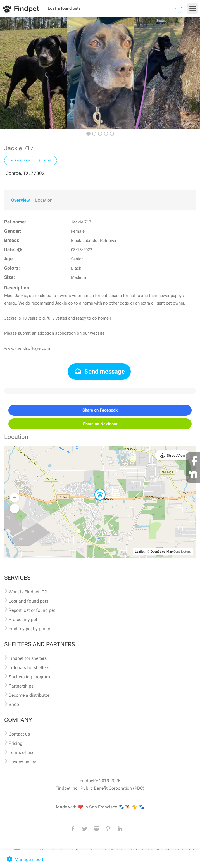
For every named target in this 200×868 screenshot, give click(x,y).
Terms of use (22, 752)
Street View (176, 456)
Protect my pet (23, 620)
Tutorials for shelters (29, 668)
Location (44, 200)
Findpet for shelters (28, 658)
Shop (14, 704)
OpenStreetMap (162, 552)
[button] (96, 489)
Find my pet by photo (29, 629)
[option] (33, 73)
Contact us (19, 734)
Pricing (16, 743)
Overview (21, 200)
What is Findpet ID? (28, 592)
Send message (99, 371)
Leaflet (140, 552)
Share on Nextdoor (100, 424)
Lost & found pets (64, 8)
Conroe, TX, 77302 (25, 173)
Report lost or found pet (32, 610)
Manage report (24, 859)
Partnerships (21, 686)
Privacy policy (22, 762)
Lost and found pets (28, 601)
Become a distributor (29, 695)
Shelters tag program (29, 677)
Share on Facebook (100, 410)
